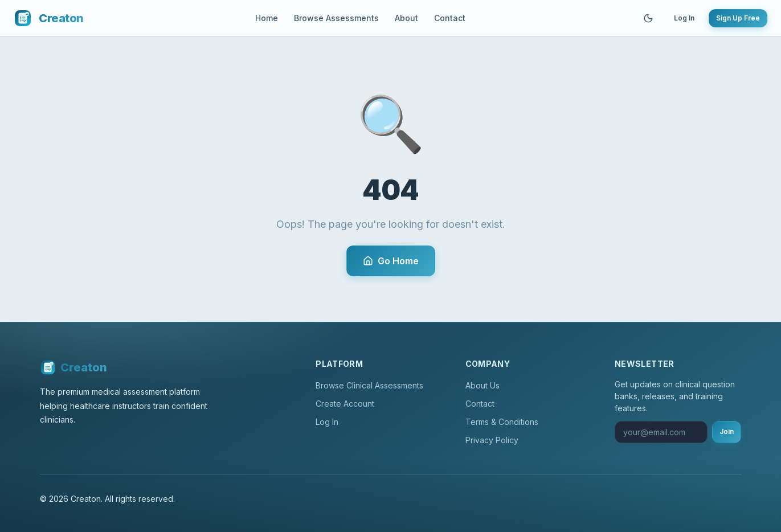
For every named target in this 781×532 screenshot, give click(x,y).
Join (727, 431)
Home (267, 18)
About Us (482, 385)
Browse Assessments (336, 18)
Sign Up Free (738, 18)
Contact (450, 18)
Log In (684, 18)
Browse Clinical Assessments (369, 385)
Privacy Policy (492, 440)
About (406, 18)
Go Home (391, 261)
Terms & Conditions (502, 422)
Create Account (345, 404)
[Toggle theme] (648, 18)
